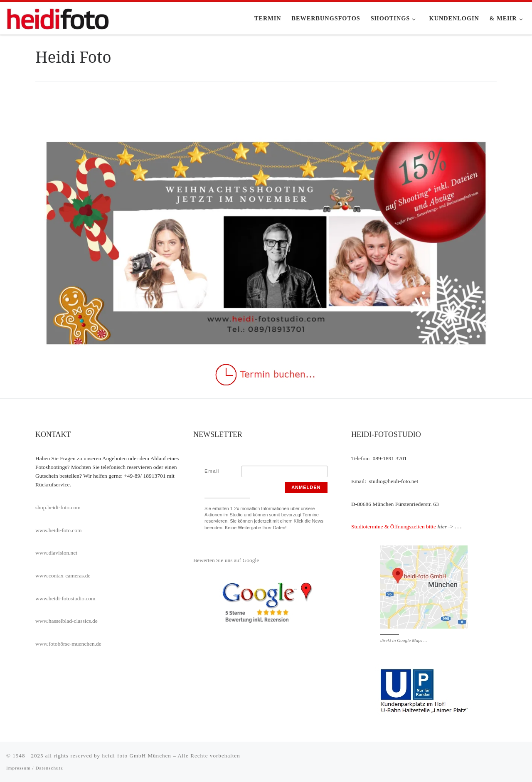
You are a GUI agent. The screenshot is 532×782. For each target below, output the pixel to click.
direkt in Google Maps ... (404, 640)
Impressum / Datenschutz (35, 768)
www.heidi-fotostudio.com (65, 598)
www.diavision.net (56, 553)
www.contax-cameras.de (63, 576)
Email (212, 471)
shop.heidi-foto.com (58, 507)
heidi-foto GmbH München (137, 756)
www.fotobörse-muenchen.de (68, 644)
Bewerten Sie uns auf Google (226, 560)
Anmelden (306, 487)
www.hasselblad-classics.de (66, 621)
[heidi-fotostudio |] (58, 17)
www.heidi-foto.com (59, 530)
